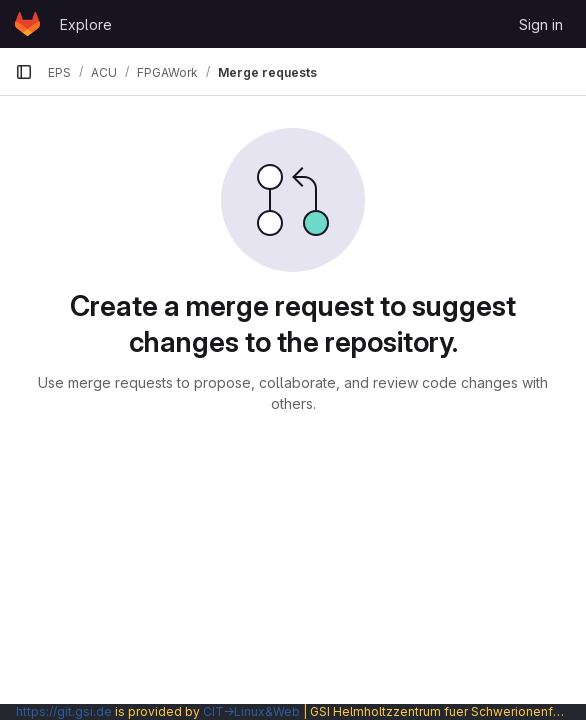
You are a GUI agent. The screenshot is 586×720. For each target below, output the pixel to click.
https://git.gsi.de (64, 711)
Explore (86, 24)
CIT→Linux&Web (251, 711)
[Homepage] (27, 24)
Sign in (541, 24)
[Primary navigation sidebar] (24, 72)
